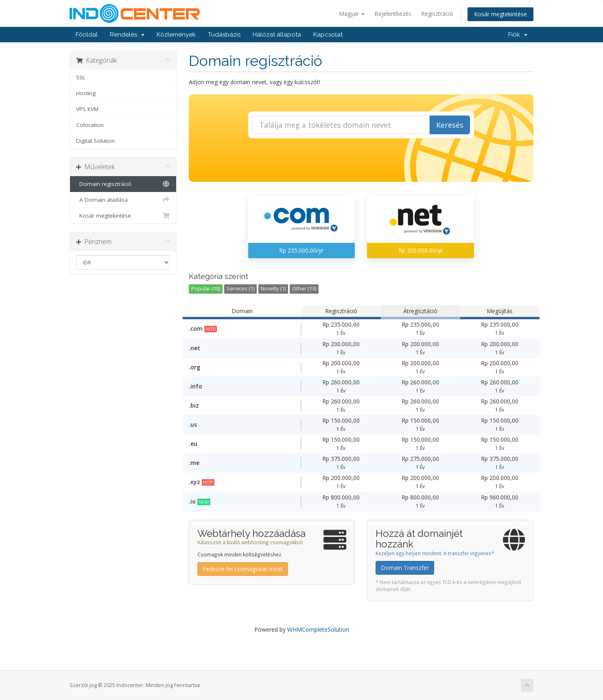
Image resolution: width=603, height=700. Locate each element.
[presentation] (361, 160)
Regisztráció (437, 14)
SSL (81, 77)
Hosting (86, 93)
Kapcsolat (328, 35)
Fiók (518, 35)
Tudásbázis (224, 35)
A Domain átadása (123, 200)
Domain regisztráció (123, 184)
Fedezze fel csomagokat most (243, 569)
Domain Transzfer (405, 568)
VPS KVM (87, 109)
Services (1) (240, 289)
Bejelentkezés (393, 14)
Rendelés (127, 35)
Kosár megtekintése (500, 14)
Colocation (90, 125)
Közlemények (176, 35)
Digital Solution (95, 141)
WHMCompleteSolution (318, 629)
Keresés (450, 125)
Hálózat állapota (277, 35)
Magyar (352, 14)
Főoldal (87, 35)
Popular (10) (206, 289)
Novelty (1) (273, 289)
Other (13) (304, 289)
